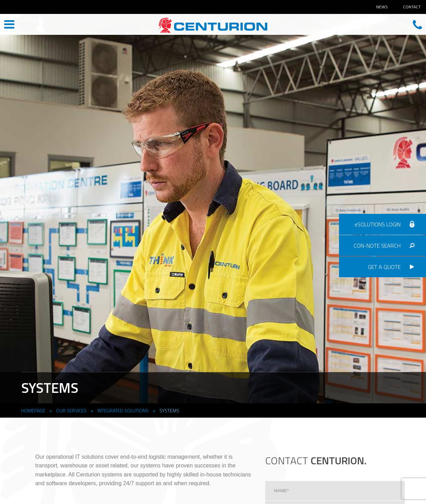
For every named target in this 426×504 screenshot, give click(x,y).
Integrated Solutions (123, 410)
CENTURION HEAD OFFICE (213, 25)
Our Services (71, 410)
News (382, 7)
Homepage (33, 410)
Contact (412, 7)
